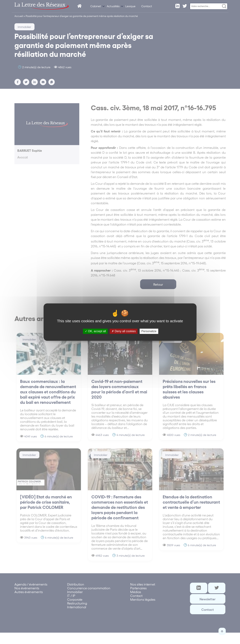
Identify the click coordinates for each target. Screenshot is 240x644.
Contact (147, 6)
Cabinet (96, 6)
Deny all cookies (124, 331)
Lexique (130, 6)
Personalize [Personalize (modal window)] (149, 331)
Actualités (113, 6)
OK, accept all (95, 331)
